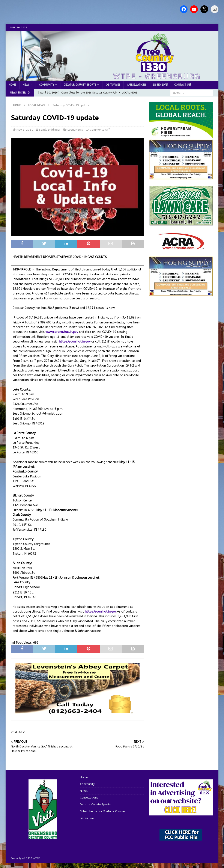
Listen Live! (160, 85)
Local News (75, 130)
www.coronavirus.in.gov (62, 332)
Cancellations (137, 85)
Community (47, 85)
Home (12, 85)
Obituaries (113, 85)
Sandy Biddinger (50, 130)
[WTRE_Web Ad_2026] (181, 136)
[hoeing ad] (181, 177)
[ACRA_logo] (181, 247)
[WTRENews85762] (181, 294)
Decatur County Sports (80, 85)
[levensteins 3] (77, 714)
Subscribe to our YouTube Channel (103, 811)
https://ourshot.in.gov (75, 342)
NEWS (26, 85)
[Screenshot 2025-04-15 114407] (181, 224)
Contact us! (183, 85)
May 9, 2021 (25, 130)
